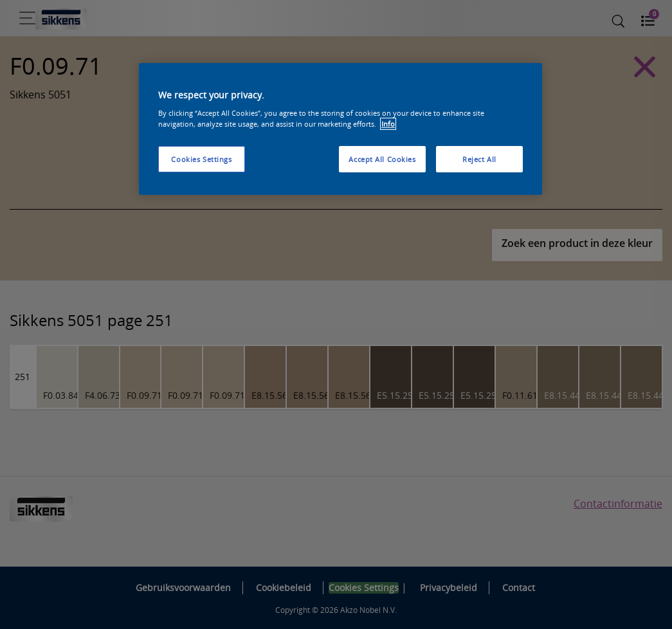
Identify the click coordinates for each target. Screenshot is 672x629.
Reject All (479, 159)
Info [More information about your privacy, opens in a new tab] (388, 124)
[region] (341, 129)
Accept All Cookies (382, 159)
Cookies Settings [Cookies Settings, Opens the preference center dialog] (201, 159)
